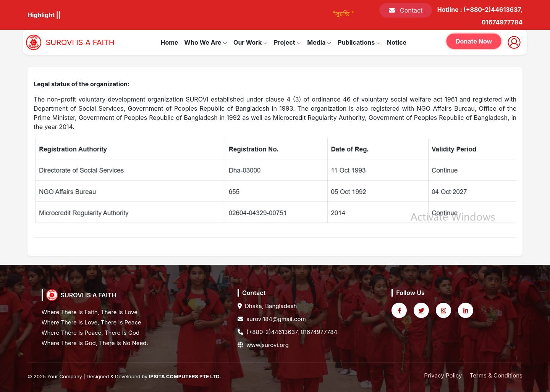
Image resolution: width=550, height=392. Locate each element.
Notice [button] (397, 42)
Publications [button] (359, 42)
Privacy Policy (443, 375)
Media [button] (319, 42)
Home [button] (169, 42)
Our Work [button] (251, 42)
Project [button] (287, 42)
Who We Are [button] (206, 42)
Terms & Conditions (496, 375)
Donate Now (474, 41)
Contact (406, 10)
